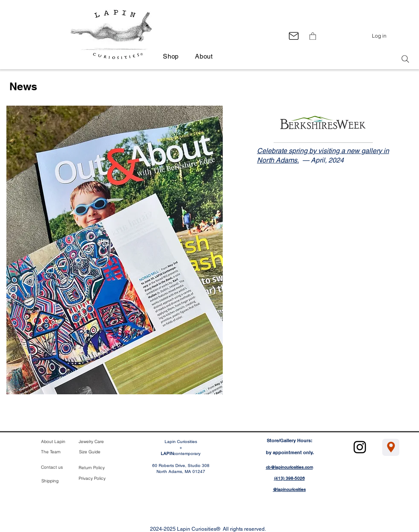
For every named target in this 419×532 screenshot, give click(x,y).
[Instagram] (360, 447)
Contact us (52, 467)
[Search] (405, 59)
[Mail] (294, 36)
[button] (313, 36)
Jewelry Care (91, 442)
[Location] (391, 447)
